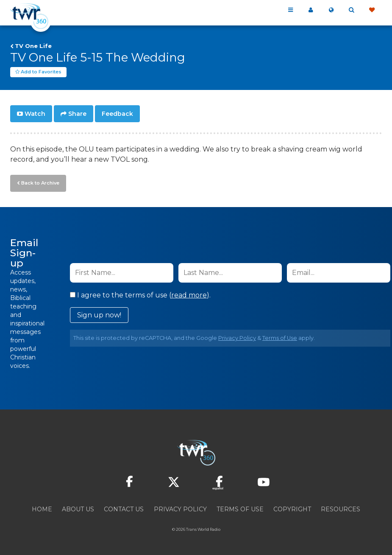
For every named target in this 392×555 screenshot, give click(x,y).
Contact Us (124, 509)
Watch (35, 114)
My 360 (311, 10)
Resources (341, 509)
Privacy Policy (237, 338)
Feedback (117, 114)
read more (189, 295)
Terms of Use (280, 338)
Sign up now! (99, 315)
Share (77, 114)
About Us (78, 509)
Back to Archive (40, 183)
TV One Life (33, 46)
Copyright (292, 509)
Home (42, 509)
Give (372, 10)
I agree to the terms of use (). (140, 295)
